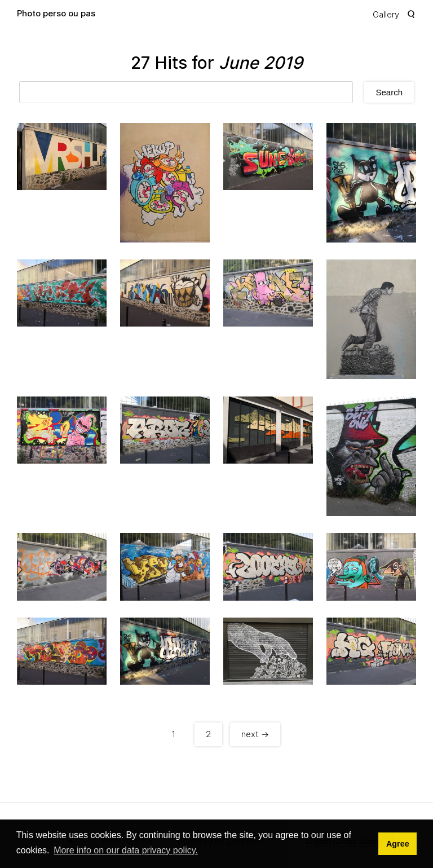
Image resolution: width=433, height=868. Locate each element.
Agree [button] (398, 844)
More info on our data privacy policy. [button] (126, 850)
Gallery (386, 14)
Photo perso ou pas (56, 13)
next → (255, 734)
